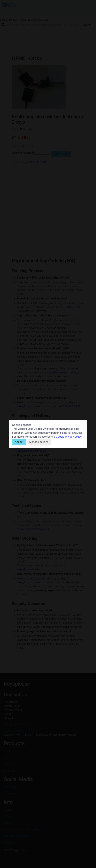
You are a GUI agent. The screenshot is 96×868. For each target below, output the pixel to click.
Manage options (39, 442)
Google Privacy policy (69, 437)
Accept (19, 442)
